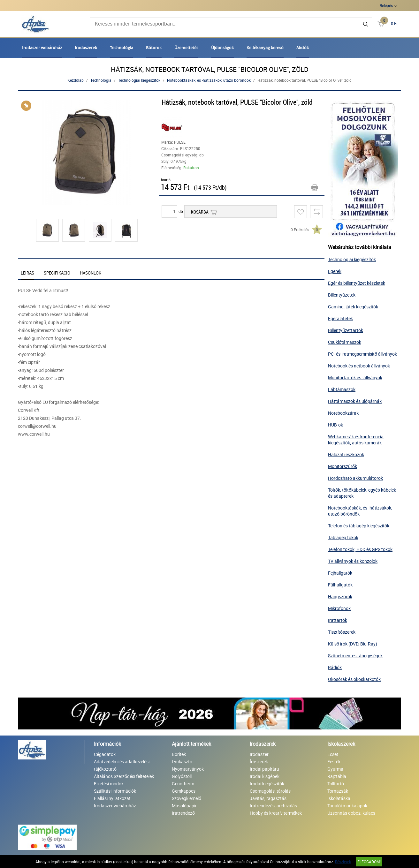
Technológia (122, 48)
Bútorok (154, 48)
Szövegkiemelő (187, 798)
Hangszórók (340, 596)
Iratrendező (183, 813)
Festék (334, 762)
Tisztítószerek (342, 632)
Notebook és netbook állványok (359, 366)
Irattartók (338, 620)
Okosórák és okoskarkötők (354, 679)
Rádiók (335, 667)
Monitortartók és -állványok (355, 377)
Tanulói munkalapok (347, 806)
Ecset (333, 754)
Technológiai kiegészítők (139, 80)
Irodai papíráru (264, 769)
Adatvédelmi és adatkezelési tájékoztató (122, 765)
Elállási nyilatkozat (112, 798)
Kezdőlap (76, 80)
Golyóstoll (182, 776)
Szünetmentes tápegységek (355, 656)
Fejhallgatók (340, 573)
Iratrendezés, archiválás (273, 806)
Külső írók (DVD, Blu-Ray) (353, 644)
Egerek (335, 271)
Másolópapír (184, 806)
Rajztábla (337, 776)
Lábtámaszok (342, 389)
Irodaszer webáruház (42, 48)
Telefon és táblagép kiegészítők (359, 526)
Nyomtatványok (188, 769)
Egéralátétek (340, 318)
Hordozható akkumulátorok (355, 478)
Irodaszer (259, 754)
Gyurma (335, 769)
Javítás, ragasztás (268, 798)
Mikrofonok (339, 608)
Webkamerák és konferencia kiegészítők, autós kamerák (356, 440)
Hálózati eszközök (346, 454)
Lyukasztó (182, 762)
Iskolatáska (339, 798)
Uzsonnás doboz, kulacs (351, 813)
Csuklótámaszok (345, 342)
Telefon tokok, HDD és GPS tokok (360, 549)
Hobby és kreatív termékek (276, 813)
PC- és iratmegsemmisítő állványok (362, 354)
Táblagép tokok (343, 537)
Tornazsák (338, 791)
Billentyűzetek (342, 295)
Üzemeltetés (186, 48)
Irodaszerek (86, 48)
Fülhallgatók (340, 585)
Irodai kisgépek (265, 776)
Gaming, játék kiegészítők (353, 307)
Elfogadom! (369, 862)
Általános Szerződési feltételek (124, 776)
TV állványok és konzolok (353, 561)
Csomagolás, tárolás (270, 791)
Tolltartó (336, 784)
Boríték (179, 754)
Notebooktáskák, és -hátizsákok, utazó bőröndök (209, 80)
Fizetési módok (109, 784)
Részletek (343, 862)
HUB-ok (335, 425)
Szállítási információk (115, 791)
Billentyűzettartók (346, 330)
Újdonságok (222, 48)
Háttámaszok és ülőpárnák (355, 401)
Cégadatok (105, 754)
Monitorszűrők (343, 466)
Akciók (303, 48)
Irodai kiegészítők (267, 784)
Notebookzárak (343, 413)
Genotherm (183, 784)
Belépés (386, 5)
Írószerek (259, 762)
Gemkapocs (184, 791)
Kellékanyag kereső (265, 48)
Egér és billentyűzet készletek (357, 283)
